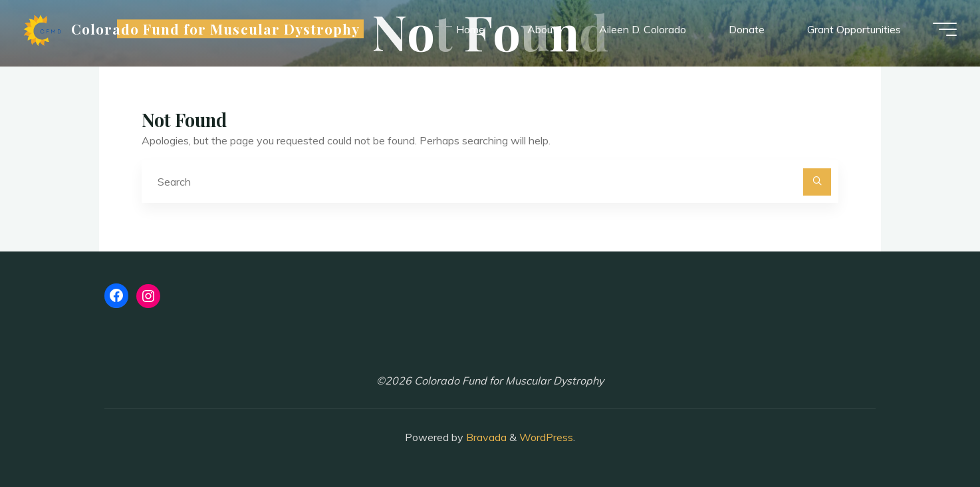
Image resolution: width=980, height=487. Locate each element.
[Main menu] (941, 30)
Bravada (485, 437)
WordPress (546, 437)
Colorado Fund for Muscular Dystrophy (219, 29)
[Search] (817, 182)
